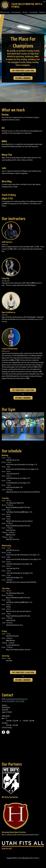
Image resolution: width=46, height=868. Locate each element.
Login (44, 1)
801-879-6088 (9, 701)
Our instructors (16, 12)
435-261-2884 (20, 701)
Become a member (23, 78)
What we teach (5, 12)
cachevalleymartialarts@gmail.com (17, 699)
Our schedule (33, 12)
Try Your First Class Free (23, 70)
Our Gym (25, 12)
